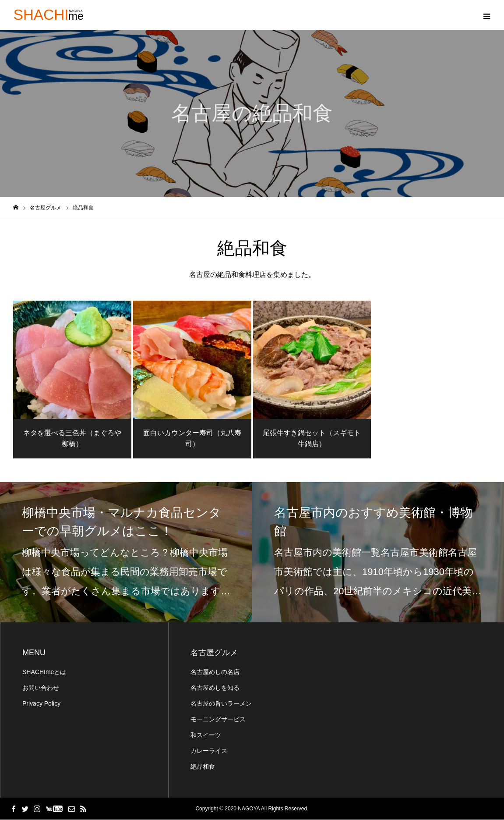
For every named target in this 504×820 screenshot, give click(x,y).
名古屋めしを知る (215, 688)
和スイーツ (206, 735)
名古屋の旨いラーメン (221, 704)
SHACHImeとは (44, 672)
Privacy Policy (41, 704)
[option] (126, 553)
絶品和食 (203, 767)
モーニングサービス (218, 720)
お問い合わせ (41, 688)
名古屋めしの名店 (215, 672)
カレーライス (209, 751)
